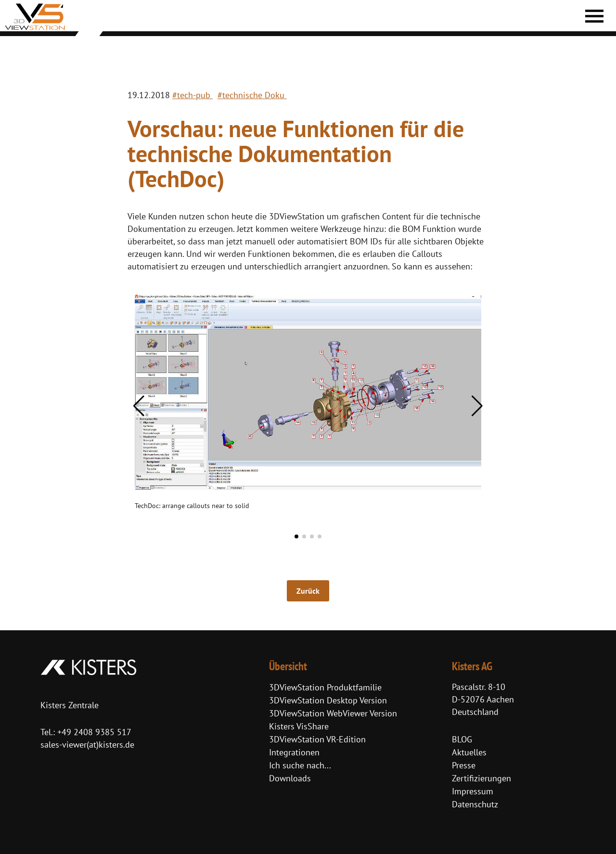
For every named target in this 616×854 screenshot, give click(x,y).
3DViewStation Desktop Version (328, 700)
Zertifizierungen (481, 778)
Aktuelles (469, 752)
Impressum (473, 791)
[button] (139, 406)
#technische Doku (252, 95)
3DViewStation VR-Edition (317, 739)
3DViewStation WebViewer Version (333, 713)
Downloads (290, 778)
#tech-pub (192, 95)
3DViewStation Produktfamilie (325, 687)
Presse (464, 765)
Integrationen (294, 752)
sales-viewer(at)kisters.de (87, 745)
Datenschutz (475, 804)
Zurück (308, 591)
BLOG (462, 739)
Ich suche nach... (300, 765)
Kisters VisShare (299, 726)
